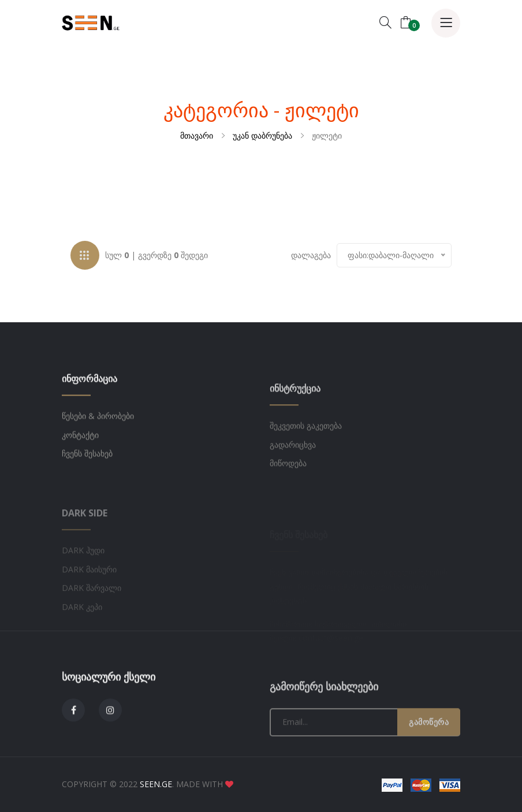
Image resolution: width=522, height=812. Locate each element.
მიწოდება (288, 506)
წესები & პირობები (98, 447)
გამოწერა (429, 764)
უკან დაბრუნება (262, 135)
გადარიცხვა (293, 487)
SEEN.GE (156, 784)
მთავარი (197, 135)
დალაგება (311, 257)
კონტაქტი (80, 466)
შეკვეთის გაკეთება (306, 468)
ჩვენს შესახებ (87, 485)
